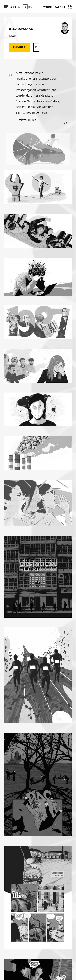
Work (48, 7)
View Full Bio (28, 120)
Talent (60, 7)
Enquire (19, 47)
